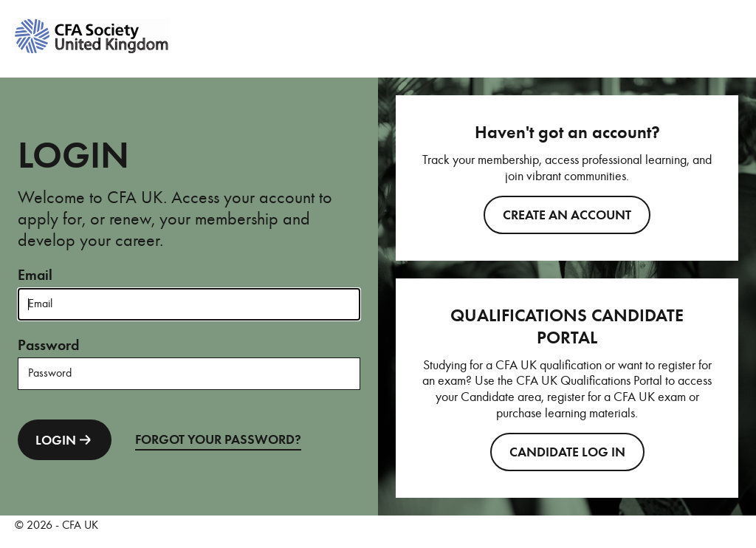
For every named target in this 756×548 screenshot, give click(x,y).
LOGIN (65, 440)
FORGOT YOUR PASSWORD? (218, 439)
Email (35, 275)
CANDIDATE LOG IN (567, 452)
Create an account (567, 215)
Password (48, 345)
